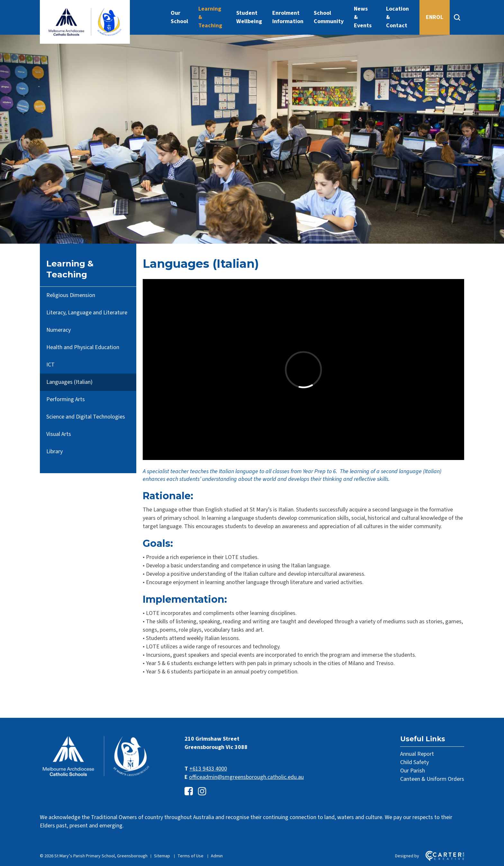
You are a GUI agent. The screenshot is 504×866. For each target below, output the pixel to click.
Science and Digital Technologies (86, 417)
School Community (329, 17)
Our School (179, 17)
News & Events (363, 17)
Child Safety (414, 762)
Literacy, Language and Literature (87, 313)
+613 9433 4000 (208, 769)
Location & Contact (397, 17)
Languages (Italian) (69, 382)
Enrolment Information (288, 17)
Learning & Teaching (210, 17)
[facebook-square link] (189, 792)
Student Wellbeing (249, 17)
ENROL (435, 17)
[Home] (96, 776)
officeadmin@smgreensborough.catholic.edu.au (246, 777)
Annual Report (417, 754)
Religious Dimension (71, 295)
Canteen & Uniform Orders (432, 779)
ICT (50, 365)
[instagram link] (202, 792)
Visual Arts (59, 434)
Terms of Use (190, 856)
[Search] (457, 17)
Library (54, 451)
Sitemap (162, 856)
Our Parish (413, 771)
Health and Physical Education (83, 347)
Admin (217, 856)
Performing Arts (66, 399)
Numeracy (59, 330)
